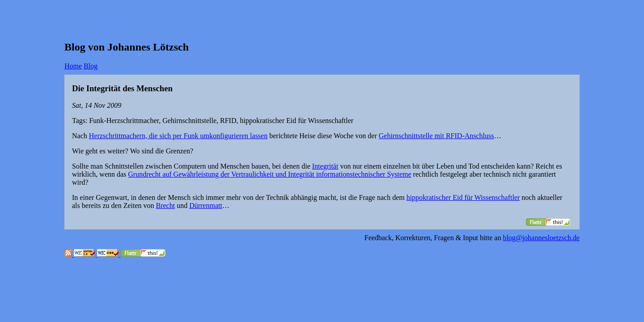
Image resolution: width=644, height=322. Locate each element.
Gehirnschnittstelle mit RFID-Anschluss (436, 136)
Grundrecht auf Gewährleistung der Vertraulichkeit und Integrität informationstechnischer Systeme (269, 174)
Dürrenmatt (206, 205)
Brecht (166, 205)
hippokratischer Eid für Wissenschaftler (463, 197)
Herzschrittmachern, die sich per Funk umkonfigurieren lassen (178, 136)
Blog (91, 66)
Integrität (325, 166)
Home (73, 66)
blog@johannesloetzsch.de (541, 238)
